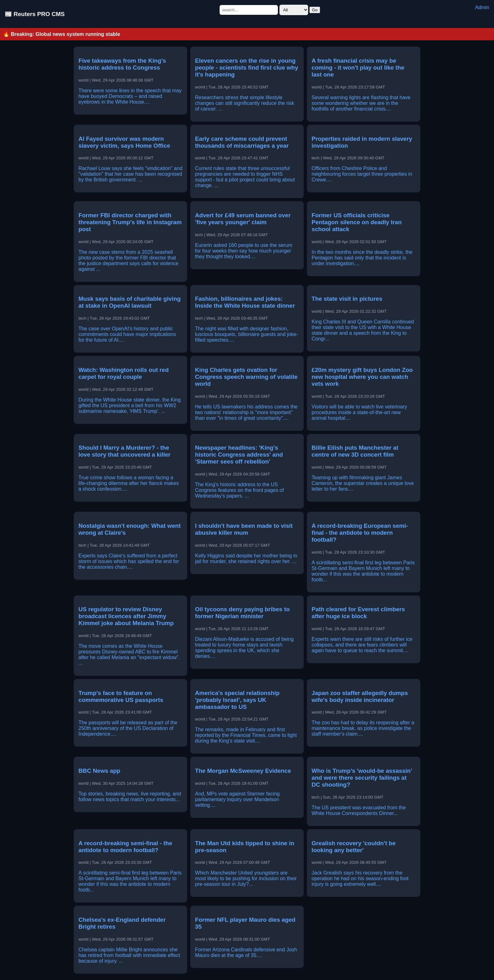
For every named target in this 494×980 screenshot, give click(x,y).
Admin (482, 7)
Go (315, 10)
